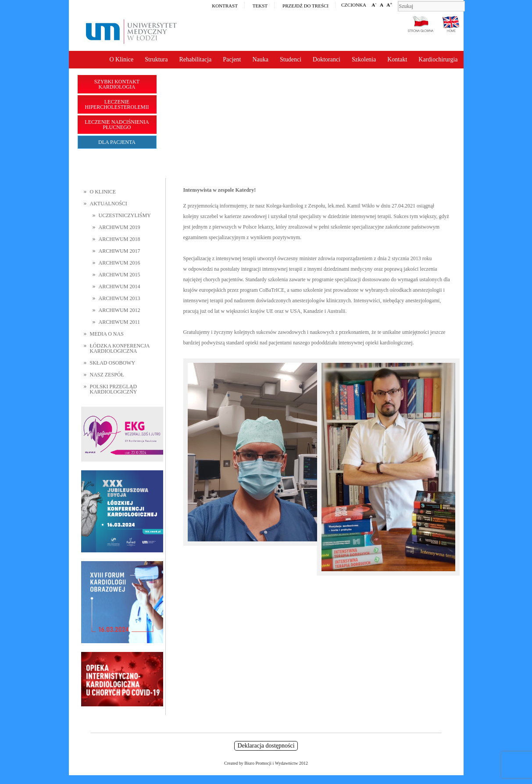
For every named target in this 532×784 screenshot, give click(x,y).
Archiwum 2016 (120, 263)
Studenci (291, 59)
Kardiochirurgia (438, 59)
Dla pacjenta (117, 142)
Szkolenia (364, 59)
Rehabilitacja (195, 59)
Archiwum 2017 (120, 251)
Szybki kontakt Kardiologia (117, 84)
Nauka (260, 59)
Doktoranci (327, 59)
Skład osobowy (113, 363)
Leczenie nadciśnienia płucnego (117, 125)
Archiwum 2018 (120, 239)
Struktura (156, 59)
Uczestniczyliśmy (125, 215)
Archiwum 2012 (120, 310)
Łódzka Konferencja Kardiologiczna (120, 348)
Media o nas (107, 334)
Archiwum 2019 (120, 227)
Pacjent (232, 59)
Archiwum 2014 (120, 286)
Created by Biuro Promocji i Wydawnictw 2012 (266, 763)
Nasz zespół (107, 375)
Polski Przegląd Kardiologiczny (114, 389)
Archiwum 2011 (120, 322)
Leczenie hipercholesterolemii (117, 104)
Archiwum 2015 (120, 275)
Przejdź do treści (305, 6)
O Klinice (121, 59)
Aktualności (109, 204)
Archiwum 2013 (120, 298)
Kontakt (397, 59)
